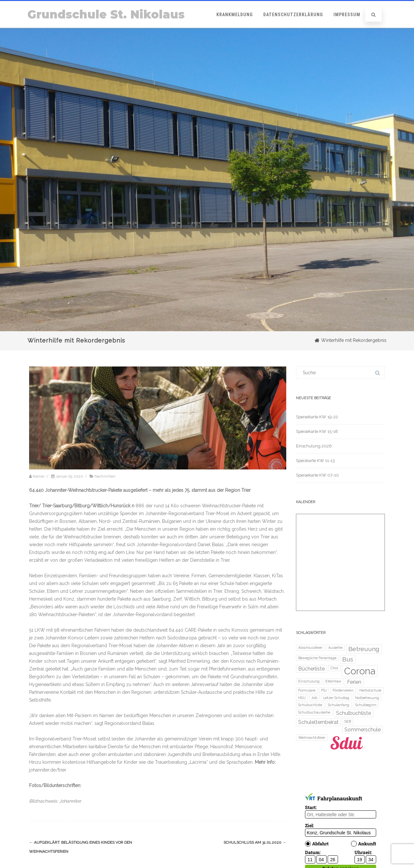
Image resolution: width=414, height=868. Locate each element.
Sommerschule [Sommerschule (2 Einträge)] (363, 730)
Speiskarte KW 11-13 (315, 461)
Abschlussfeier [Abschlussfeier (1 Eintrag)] (310, 648)
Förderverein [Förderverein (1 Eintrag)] (343, 690)
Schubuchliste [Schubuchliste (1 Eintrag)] (310, 705)
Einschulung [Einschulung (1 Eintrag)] (309, 681)
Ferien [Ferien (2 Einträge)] (354, 682)
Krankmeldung (235, 15)
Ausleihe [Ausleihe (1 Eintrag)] (335, 648)
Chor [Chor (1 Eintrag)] (334, 668)
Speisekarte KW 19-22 (317, 417)
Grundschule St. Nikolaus (106, 14)
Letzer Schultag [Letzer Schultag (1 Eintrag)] (336, 698)
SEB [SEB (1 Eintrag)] (348, 721)
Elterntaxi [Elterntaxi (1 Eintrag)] (333, 681)
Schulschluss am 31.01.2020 (255, 842)
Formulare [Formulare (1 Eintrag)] (307, 690)
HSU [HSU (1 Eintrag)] (302, 698)
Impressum (347, 15)
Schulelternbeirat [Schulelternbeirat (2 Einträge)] (318, 722)
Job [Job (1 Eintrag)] (314, 698)
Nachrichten (105, 476)
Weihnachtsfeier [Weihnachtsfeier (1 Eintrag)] (312, 738)
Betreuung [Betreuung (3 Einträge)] (364, 649)
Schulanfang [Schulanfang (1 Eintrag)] (339, 705)
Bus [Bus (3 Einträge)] (348, 659)
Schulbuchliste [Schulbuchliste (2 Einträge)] (354, 713)
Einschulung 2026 (314, 446)
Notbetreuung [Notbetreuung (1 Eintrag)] (367, 698)
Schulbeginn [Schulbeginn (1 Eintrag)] (366, 705)
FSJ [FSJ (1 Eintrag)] (324, 690)
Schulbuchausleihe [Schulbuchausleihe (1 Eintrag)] (314, 712)
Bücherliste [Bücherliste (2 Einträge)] (311, 669)
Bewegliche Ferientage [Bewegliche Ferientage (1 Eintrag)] (317, 658)
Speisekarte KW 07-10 (317, 475)
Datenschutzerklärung (293, 15)
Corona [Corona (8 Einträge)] (360, 671)
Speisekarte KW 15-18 (317, 431)
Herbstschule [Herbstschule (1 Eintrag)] (370, 690)
